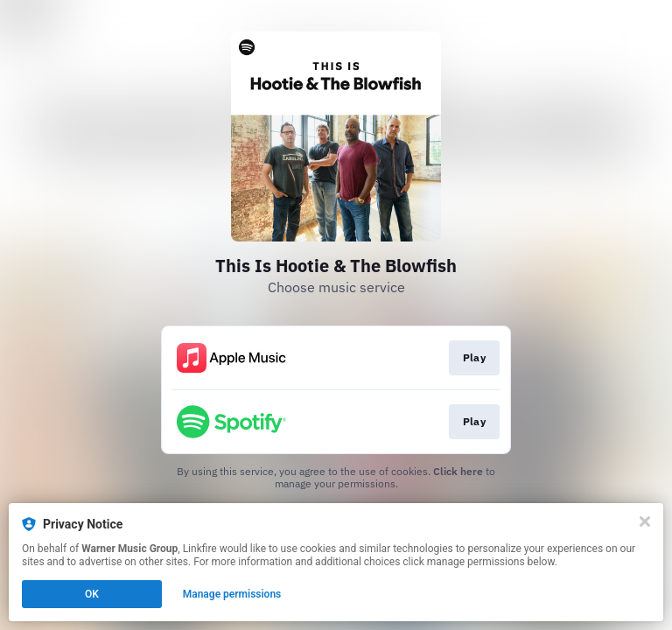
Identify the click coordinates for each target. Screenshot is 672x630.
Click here (458, 471)
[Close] (645, 521)
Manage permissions (232, 594)
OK (92, 594)
